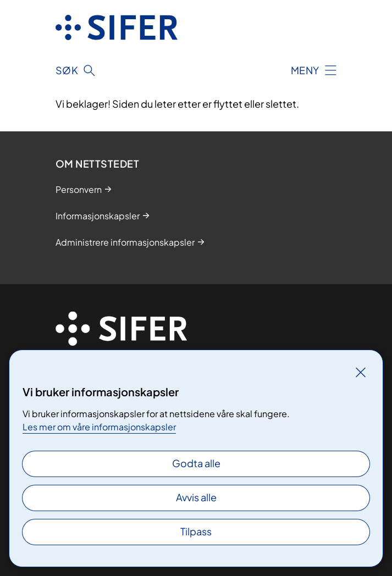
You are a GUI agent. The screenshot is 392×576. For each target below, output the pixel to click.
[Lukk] (361, 372)
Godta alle (196, 463)
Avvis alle (196, 497)
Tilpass (196, 531)
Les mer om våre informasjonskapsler (99, 427)
